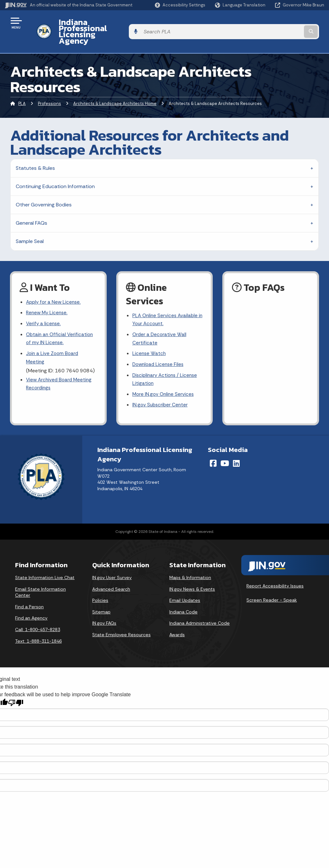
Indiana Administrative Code (200, 611)
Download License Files (159, 350)
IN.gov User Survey (112, 565)
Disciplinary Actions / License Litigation (166, 366)
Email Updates (185, 588)
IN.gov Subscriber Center (161, 393)
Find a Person (29, 595)
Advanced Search (111, 577)
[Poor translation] (16, 691)
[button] (180, 5)
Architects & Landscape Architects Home (115, 86)
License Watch (150, 339)
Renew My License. (48, 296)
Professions (49, 86)
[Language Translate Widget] (241, 5)
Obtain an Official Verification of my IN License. (61, 324)
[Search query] (289, 23)
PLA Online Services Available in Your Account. (166, 303)
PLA (22, 86)
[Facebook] (213, 451)
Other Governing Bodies (44, 187)
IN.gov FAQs (104, 611)
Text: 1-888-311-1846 (38, 629)
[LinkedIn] (236, 451)
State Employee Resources (121, 622)
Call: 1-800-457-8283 (38, 617)
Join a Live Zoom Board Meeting (53, 343)
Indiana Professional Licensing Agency (126, 23)
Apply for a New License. (55, 285)
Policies (100, 588)
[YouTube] (225, 451)
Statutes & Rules (35, 151)
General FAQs (31, 206)
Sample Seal (30, 224)
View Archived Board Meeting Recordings (60, 371)
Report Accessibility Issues (275, 574)
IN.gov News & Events (192, 577)
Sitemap (101, 600)
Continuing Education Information (55, 169)
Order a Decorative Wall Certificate (160, 323)
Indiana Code (183, 600)
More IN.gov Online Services (164, 382)
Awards (177, 622)
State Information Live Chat (45, 565)
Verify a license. (44, 308)
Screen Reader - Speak (272, 587)
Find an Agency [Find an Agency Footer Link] (31, 606)
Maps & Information (190, 565)
